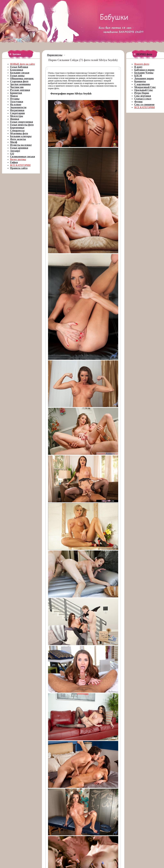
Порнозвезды (55, 55)
